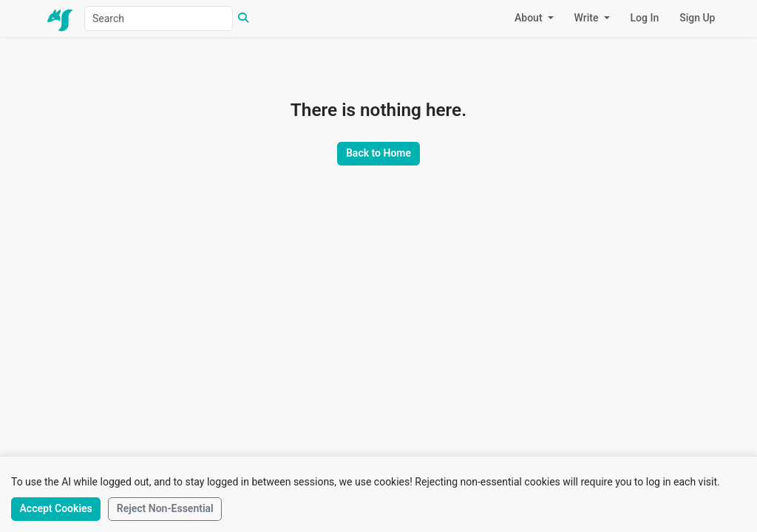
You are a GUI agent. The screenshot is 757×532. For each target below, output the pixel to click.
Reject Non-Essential (165, 508)
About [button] (530, 18)
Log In (645, 18)
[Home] (61, 19)
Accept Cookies (55, 508)
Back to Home (378, 153)
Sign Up (697, 18)
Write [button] (588, 18)
